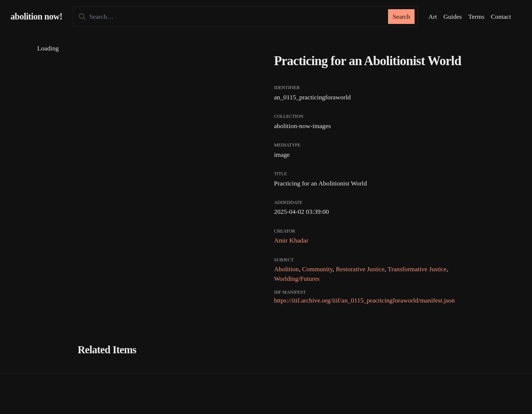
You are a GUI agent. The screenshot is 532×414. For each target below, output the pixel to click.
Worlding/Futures (297, 279)
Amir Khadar (291, 240)
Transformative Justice (417, 269)
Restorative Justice (360, 269)
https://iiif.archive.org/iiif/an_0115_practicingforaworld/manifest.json (364, 300)
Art (433, 17)
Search (401, 17)
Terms (476, 17)
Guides (453, 17)
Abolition (286, 269)
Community (317, 269)
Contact (501, 17)
